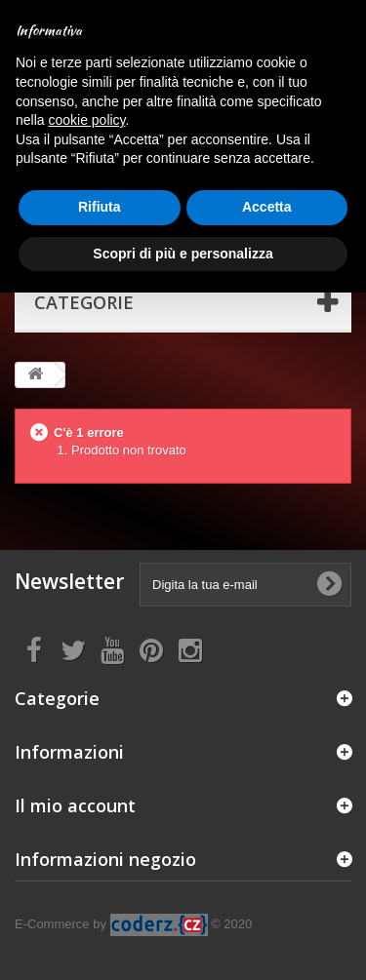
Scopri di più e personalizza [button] (183, 254)
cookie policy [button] (86, 120)
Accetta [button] (267, 207)
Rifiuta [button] (100, 207)
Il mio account (75, 805)
